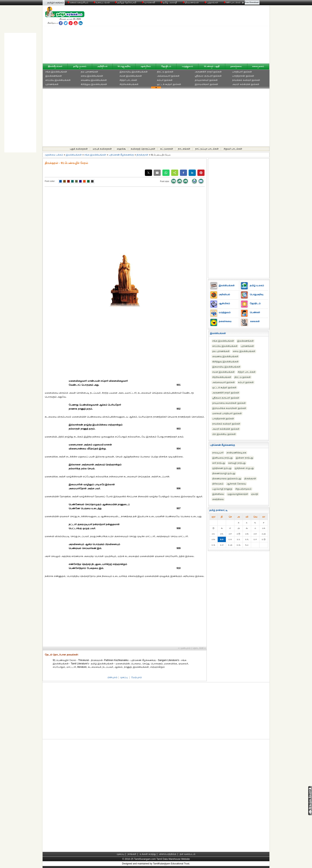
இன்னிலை (218, 494)
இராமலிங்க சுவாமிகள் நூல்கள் (229, 408)
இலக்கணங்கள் (54, 76)
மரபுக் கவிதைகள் (102, 149)
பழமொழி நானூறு (222, 489)
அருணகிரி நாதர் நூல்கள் (208, 72)
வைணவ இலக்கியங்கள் (94, 80)
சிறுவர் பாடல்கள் (233, 149)
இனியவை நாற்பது (222, 458)
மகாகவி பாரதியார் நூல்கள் (227, 413)
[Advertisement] (194, 35)
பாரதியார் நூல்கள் (242, 72)
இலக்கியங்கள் (55, 66)
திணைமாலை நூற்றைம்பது (227, 479)
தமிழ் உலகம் (80, 66)
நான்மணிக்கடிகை (236, 453)
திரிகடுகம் (218, 484)
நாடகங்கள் (184, 149)
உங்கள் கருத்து (148, 854)
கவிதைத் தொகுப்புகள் (143, 149)
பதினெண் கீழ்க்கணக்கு (121, 155)
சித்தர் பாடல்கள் (128, 80)
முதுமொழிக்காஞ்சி (238, 494)
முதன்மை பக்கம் (54, 155)
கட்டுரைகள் (167, 149)
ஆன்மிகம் (146, 66)
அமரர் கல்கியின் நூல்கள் (246, 84)
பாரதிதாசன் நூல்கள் (243, 76)
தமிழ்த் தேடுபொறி (126, 2)
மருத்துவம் (187, 66)
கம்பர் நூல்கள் (165, 80)
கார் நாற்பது (219, 463)
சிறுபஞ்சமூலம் (243, 489)
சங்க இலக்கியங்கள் (56, 72)
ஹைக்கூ (121, 149)
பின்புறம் (112, 677)
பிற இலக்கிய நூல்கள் (224, 434)
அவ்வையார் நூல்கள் (168, 76)
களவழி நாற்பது (237, 463)
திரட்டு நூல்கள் (165, 72)
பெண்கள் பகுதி (212, 66)
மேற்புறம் (136, 677)
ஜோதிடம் (166, 66)
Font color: (50, 181)
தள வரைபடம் (188, 854)
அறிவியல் (102, 66)
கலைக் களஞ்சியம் (78, 2)
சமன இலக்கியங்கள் (131, 76)
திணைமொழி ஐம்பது (224, 473)
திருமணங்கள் (191, 2)
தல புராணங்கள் (89, 72)
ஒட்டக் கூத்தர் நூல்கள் (169, 84)
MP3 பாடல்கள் (233, 2)
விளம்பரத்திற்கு (168, 854)
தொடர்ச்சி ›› (199, 648)
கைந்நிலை (218, 499)
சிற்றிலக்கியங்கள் (129, 84)
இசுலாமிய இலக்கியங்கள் (134, 72)
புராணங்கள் (52, 84)
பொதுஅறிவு (124, 66)
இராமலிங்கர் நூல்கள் (206, 84)
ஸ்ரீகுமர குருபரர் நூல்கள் (208, 76)
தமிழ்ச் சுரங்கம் (56, 3)
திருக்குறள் (142, 155)
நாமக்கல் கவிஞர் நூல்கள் (246, 80)
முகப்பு (124, 677)
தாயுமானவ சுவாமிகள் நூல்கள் (229, 403)
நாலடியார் (218, 453)
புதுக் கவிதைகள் (79, 149)
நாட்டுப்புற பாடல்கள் (207, 149)
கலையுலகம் (258, 66)
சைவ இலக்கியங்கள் (92, 76)
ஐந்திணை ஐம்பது (222, 468)
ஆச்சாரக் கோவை (236, 484)
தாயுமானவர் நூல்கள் (206, 80)
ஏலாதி (255, 494)
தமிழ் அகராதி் (169, 2)
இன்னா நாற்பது (244, 458)
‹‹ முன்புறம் (184, 648)
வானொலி (149, 2)
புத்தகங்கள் (212, 2)
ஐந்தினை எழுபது (244, 468)
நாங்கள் (132, 854)
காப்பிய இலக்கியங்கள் (58, 80)
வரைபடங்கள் (101, 2)
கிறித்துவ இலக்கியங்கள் (94, 84)
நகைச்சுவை (236, 66)
